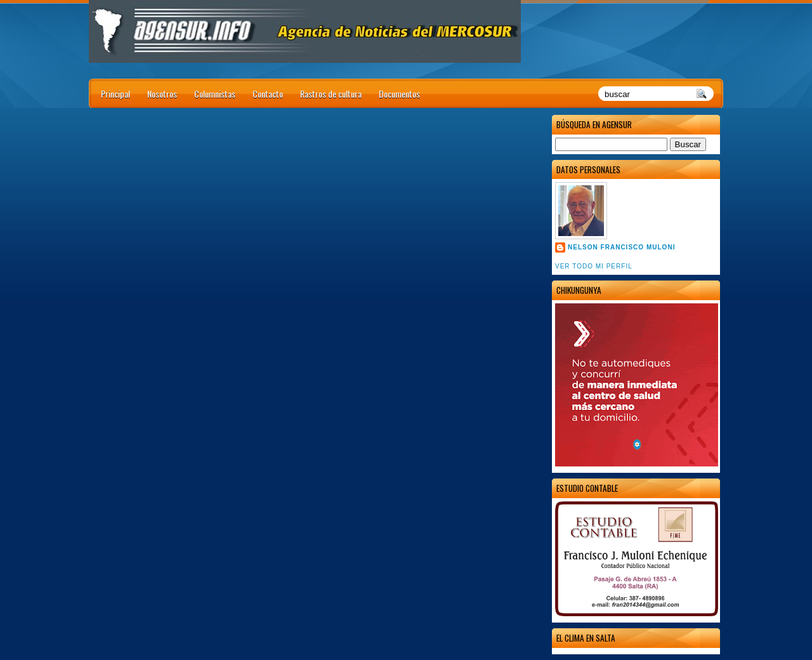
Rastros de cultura (331, 94)
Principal (115, 94)
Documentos (399, 94)
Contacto (268, 94)
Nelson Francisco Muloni (621, 247)
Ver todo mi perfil (594, 266)
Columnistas (215, 94)
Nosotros (162, 94)
